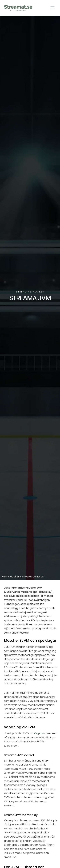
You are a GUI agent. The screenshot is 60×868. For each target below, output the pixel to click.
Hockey (15, 577)
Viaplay (39, 733)
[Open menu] (52, 8)
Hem (5, 577)
